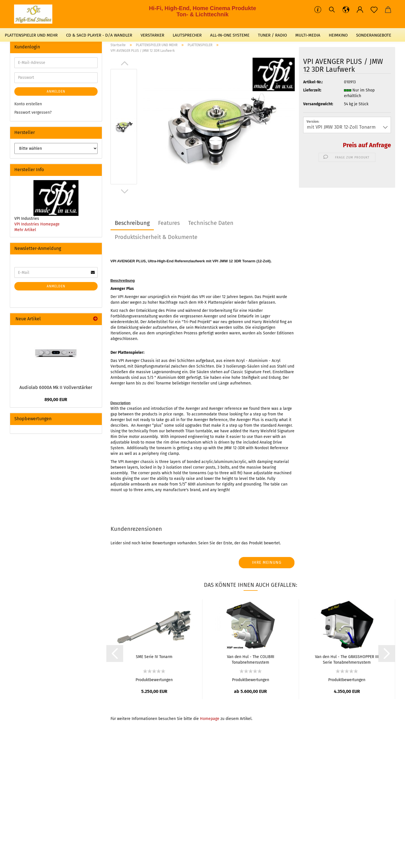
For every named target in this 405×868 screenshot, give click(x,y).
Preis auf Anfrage (367, 145)
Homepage (210, 719)
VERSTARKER (152, 35)
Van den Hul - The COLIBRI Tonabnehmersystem (251, 659)
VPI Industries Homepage (37, 224)
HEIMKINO (338, 35)
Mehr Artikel (25, 230)
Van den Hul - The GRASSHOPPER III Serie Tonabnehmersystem (347, 659)
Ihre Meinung (267, 562)
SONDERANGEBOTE (374, 35)
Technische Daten (211, 223)
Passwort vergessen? (33, 112)
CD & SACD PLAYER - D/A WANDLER (99, 35)
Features (169, 223)
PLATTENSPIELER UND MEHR (31, 35)
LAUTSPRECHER (187, 35)
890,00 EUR (56, 400)
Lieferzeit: (312, 90)
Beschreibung (132, 223)
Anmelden (56, 91)
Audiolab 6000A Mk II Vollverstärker (56, 387)
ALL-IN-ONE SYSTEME (230, 35)
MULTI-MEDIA (308, 35)
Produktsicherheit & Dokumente (156, 237)
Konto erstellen (28, 104)
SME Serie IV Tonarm (154, 657)
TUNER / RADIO (272, 35)
